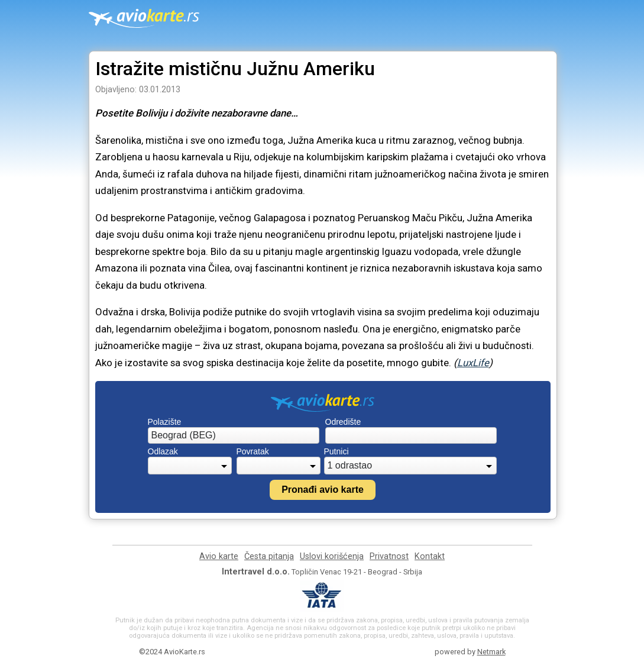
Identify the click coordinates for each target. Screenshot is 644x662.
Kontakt (430, 556)
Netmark (491, 652)
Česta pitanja (269, 556)
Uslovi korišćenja (332, 556)
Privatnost (389, 556)
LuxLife (473, 363)
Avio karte (219, 556)
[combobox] (234, 435)
